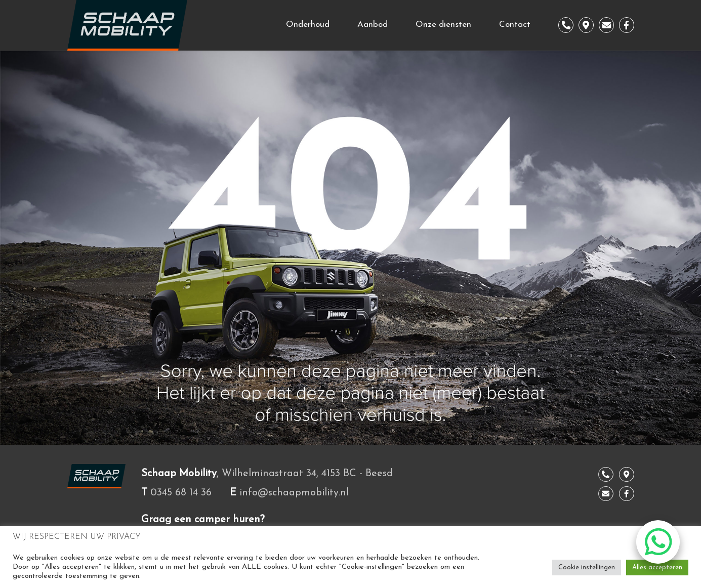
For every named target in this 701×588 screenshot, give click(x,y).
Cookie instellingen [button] (587, 568)
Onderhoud (308, 25)
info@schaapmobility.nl (294, 493)
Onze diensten (443, 25)
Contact (515, 25)
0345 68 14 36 (181, 493)
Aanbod (373, 25)
